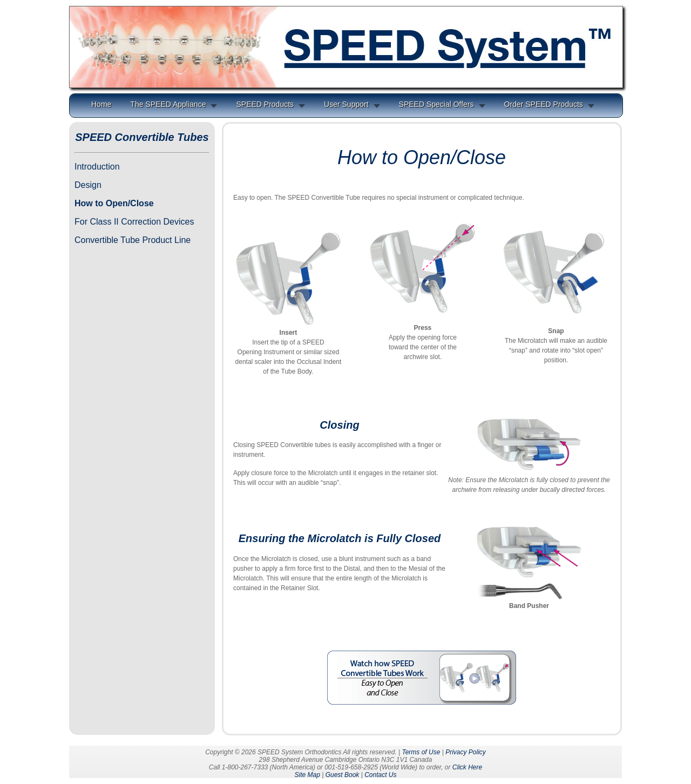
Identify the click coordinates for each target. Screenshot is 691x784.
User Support (346, 104)
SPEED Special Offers (436, 104)
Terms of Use (421, 752)
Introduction (97, 167)
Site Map (307, 775)
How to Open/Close (114, 203)
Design (88, 185)
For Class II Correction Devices (134, 222)
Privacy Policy (466, 752)
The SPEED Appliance (168, 104)
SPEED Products (265, 104)
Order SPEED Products (544, 104)
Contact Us (380, 775)
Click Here (467, 767)
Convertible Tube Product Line (133, 240)
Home (101, 104)
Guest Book (343, 775)
